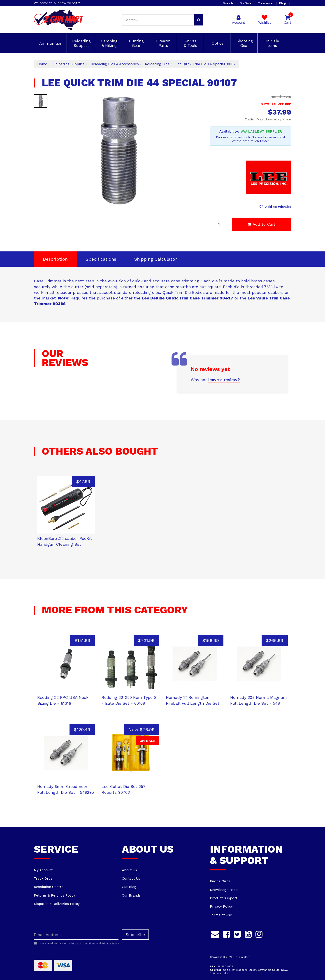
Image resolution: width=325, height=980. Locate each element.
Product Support (224, 898)
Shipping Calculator (156, 259)
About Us (129, 870)
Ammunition (50, 43)
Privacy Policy (221, 906)
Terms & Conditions (83, 944)
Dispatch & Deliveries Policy (57, 904)
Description (55, 259)
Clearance (266, 3)
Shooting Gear (244, 43)
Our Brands (131, 895)
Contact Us (131, 879)
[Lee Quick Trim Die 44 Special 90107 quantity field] (219, 224)
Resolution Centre (49, 887)
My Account (43, 870)
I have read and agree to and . (77, 943)
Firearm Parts (163, 43)
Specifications (101, 259)
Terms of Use (221, 915)
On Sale (246, 3)
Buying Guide (220, 881)
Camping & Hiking (109, 43)
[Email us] (215, 934)
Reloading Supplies (81, 43)
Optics (217, 43)
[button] (275, 207)
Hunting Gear (136, 43)
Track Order (44, 879)
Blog (283, 3)
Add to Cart (261, 224)
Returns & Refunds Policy (55, 895)
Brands (229, 3)
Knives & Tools (190, 43)
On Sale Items (271, 43)
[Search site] (199, 20)
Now (142, 729)
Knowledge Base (224, 890)
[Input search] (158, 20)
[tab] (55, 259)
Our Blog (129, 887)
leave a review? (224, 380)
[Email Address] (76, 935)
